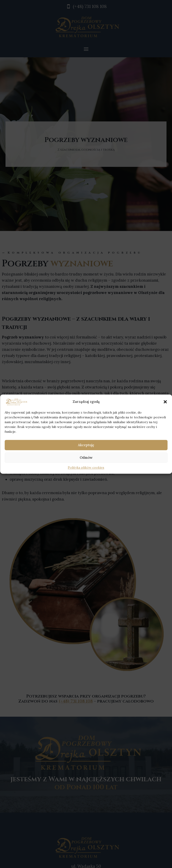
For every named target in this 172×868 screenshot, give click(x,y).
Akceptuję (86, 445)
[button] (165, 402)
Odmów (86, 458)
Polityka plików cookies (86, 468)
